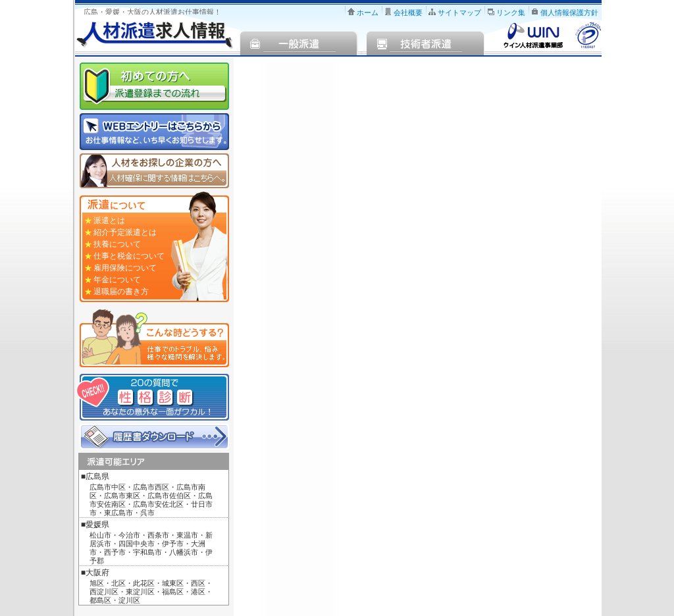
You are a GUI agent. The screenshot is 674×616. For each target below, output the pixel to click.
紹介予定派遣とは (125, 232)
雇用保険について (125, 268)
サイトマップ (459, 13)
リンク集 (511, 13)
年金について (117, 280)
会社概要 (408, 13)
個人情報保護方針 (569, 13)
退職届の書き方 (121, 292)
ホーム (368, 13)
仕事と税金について (129, 256)
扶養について (117, 244)
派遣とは (109, 220)
